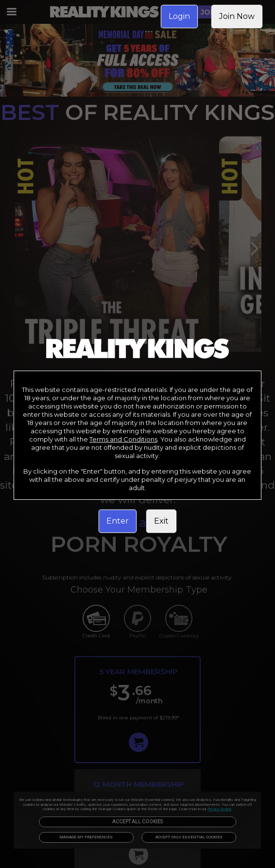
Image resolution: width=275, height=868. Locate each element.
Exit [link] (161, 521)
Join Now (237, 16)
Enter (118, 521)
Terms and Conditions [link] (123, 439)
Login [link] (179, 16)
